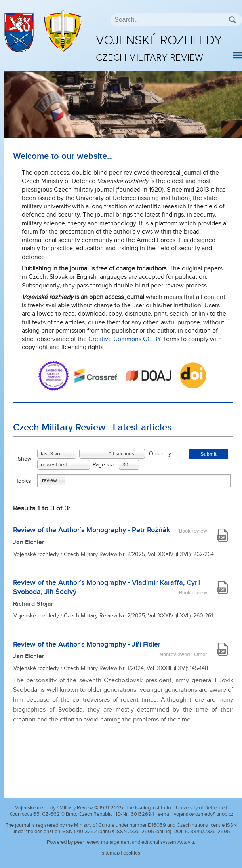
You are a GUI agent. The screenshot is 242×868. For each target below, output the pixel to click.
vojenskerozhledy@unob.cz (204, 814)
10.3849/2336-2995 (207, 832)
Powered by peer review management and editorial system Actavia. (121, 842)
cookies (132, 853)
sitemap (111, 853)
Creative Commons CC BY (125, 339)
